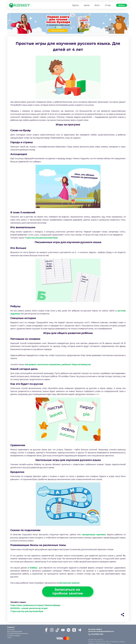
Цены (87, 5)
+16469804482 (97, 634)
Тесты (9, 638)
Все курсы (11, 629)
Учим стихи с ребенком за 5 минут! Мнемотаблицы (35, 605)
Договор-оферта (95, 629)
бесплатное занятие (69, 583)
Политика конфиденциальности (101, 631)
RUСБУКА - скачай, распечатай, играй (29, 608)
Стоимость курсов (14, 636)
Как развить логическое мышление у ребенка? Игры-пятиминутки (58, 365)
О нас (108, 5)
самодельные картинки (93, 535)
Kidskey (33, 568)
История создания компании (18, 634)
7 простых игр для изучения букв (42, 238)
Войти (122, 5)
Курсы (76, 5)
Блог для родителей (15, 632)
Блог (97, 5)
